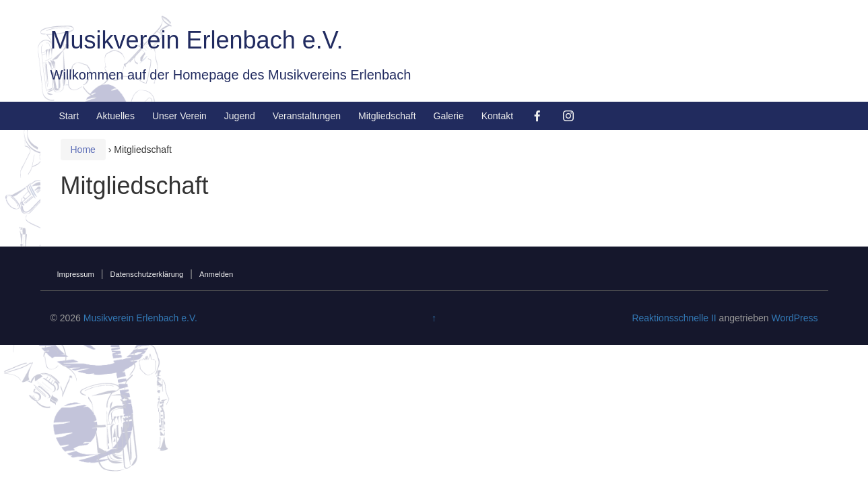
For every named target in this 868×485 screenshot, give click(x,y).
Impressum (76, 274)
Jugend (240, 116)
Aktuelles (115, 116)
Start (69, 116)
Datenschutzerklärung (146, 274)
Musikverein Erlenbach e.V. (197, 40)
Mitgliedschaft (387, 116)
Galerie (449, 116)
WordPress (794, 318)
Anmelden (216, 274)
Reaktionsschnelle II (674, 318)
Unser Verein (179, 116)
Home (83, 150)
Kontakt (497, 116)
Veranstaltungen (307, 116)
